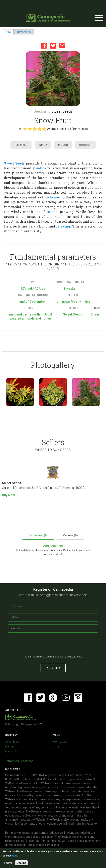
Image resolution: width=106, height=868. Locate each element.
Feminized (21, 145)
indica (41, 168)
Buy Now (8, 495)
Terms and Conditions (19, 761)
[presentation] (53, 645)
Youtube (66, 698)
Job (8, 756)
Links (56, 746)
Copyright (11, 751)
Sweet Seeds (62, 111)
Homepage (60, 742)
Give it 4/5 (39, 129)
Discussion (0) (38, 535)
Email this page (62, 46)
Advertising (12, 742)
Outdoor (85, 145)
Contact (10, 746)
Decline (21, 863)
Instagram (78, 698)
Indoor (63, 145)
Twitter (53, 46)
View (10, 32)
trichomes (52, 197)
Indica (43, 145)
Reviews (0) (24, 32)
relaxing (63, 226)
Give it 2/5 (30, 129)
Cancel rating (20, 129)
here (80, 657)
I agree (8, 863)
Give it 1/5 (25, 129)
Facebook (44, 46)
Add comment (53, 546)
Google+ (53, 698)
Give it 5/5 (44, 129)
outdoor (52, 212)
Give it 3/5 (35, 129)
